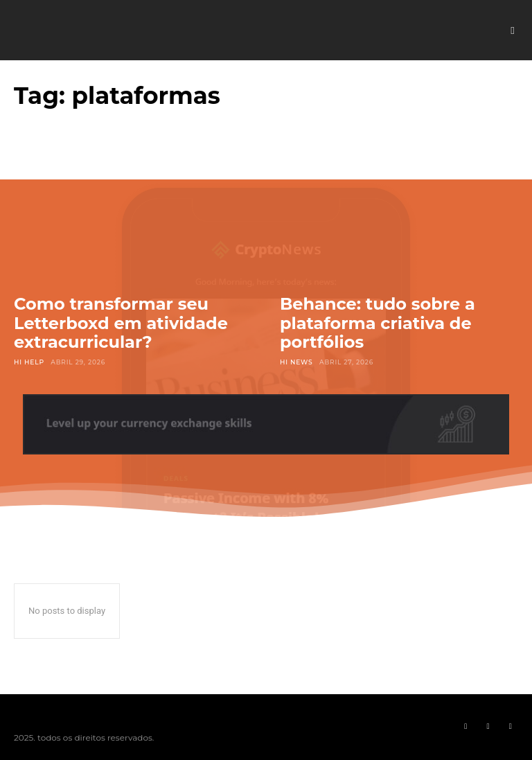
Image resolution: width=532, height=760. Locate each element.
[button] (513, 30)
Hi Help (29, 362)
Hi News (296, 362)
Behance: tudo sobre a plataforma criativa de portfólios (378, 323)
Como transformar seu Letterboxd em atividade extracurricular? (121, 323)
